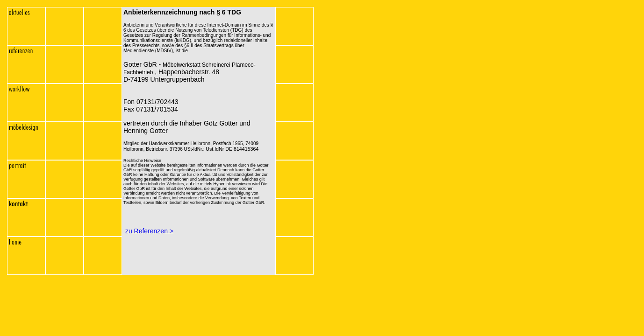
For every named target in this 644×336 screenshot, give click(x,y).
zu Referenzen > (149, 231)
